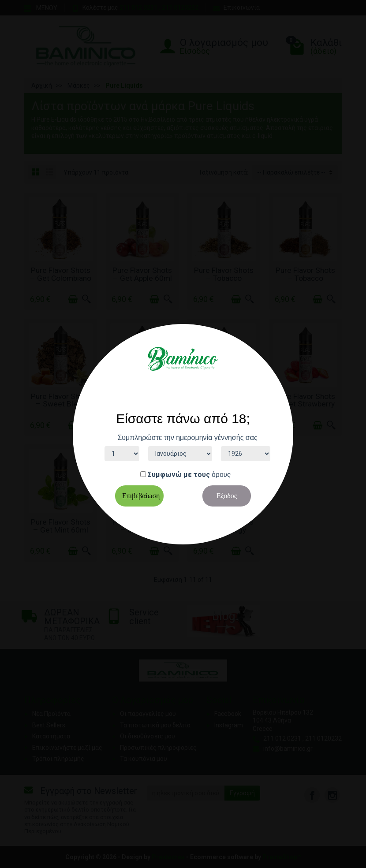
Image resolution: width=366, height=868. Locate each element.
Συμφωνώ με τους (179, 475)
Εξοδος (227, 496)
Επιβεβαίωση (141, 496)
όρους (221, 475)
